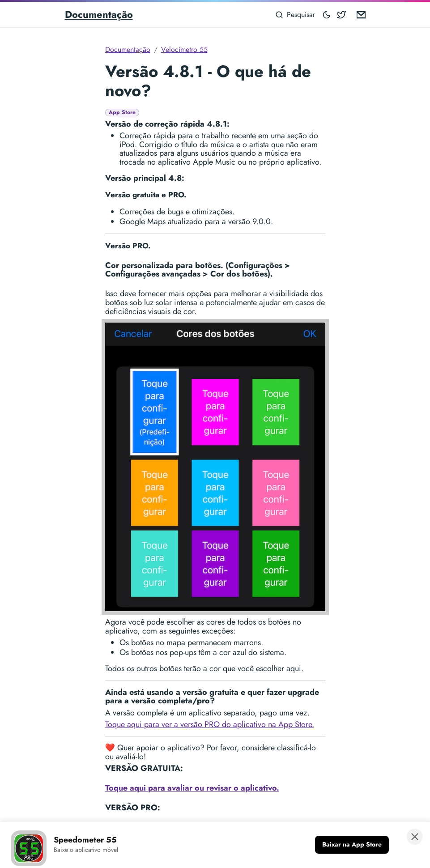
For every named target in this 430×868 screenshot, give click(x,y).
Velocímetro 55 (184, 49)
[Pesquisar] (295, 15)
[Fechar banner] (415, 837)
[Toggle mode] (327, 15)
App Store (122, 113)
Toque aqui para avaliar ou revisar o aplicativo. (192, 788)
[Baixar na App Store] (352, 845)
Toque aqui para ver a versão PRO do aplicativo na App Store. (210, 724)
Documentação (99, 14)
